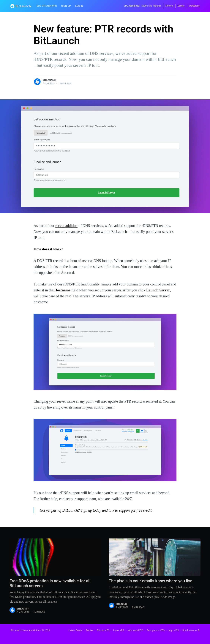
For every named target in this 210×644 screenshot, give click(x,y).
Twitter (89, 630)
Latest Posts (75, 630)
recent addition (66, 226)
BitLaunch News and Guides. (26, 630)
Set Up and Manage (151, 6)
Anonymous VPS (156, 630)
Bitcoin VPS (103, 630)
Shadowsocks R (191, 630)
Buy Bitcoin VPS (47, 6)
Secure (181, 6)
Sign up (66, 6)
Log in (79, 6)
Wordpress (194, 6)
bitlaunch (49, 80)
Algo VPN (173, 630)
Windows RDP (135, 630)
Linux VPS (119, 630)
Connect (169, 6)
